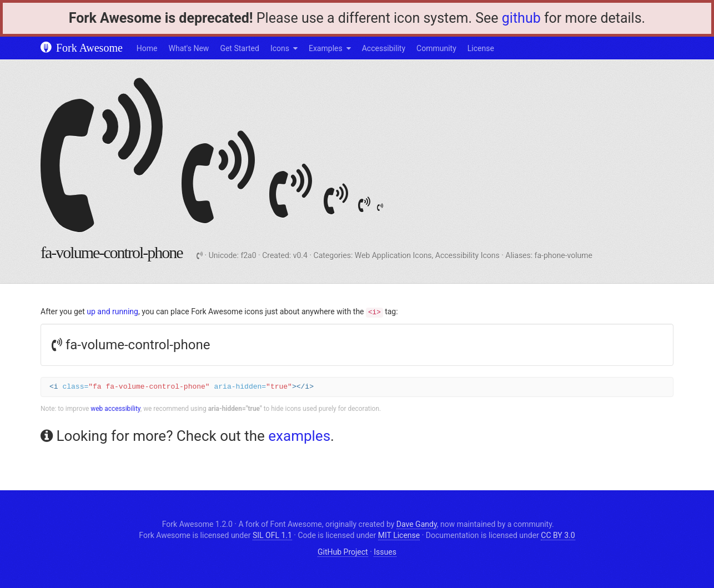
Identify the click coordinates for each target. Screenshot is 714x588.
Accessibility (384, 48)
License (481, 48)
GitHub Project (343, 552)
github (521, 18)
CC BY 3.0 (558, 535)
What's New (189, 48)
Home (147, 48)
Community (436, 48)
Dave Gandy (417, 524)
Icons (280, 48)
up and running (112, 311)
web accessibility (115, 409)
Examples (326, 48)
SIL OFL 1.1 (272, 535)
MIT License (399, 535)
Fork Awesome (82, 48)
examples (299, 436)
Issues (385, 552)
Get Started (240, 48)
